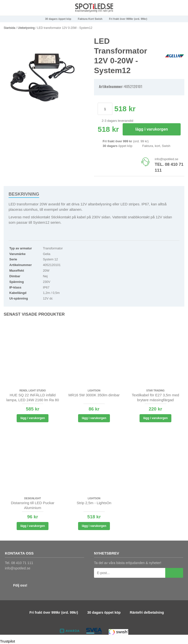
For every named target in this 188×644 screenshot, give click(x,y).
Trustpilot (7, 641)
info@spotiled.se (166, 159)
